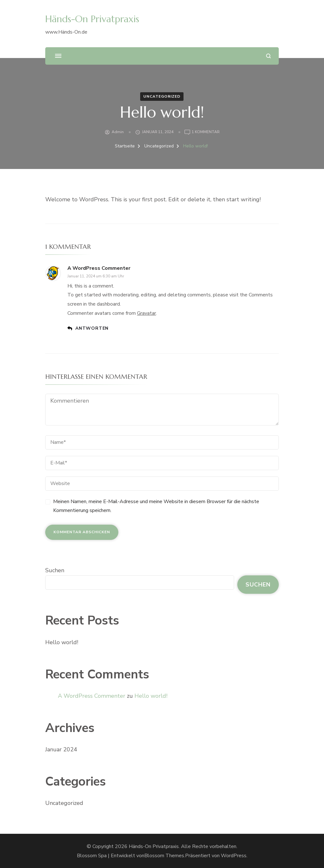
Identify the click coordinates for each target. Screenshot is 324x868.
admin (118, 132)
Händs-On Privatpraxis (92, 19)
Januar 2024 (61, 749)
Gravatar (146, 313)
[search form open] (268, 56)
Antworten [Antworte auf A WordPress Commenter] (92, 328)
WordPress (234, 856)
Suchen (55, 570)
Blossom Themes (164, 856)
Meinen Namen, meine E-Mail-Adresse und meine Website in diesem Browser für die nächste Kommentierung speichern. (156, 506)
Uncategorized (162, 96)
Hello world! (62, 642)
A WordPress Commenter (99, 268)
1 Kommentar (206, 132)
